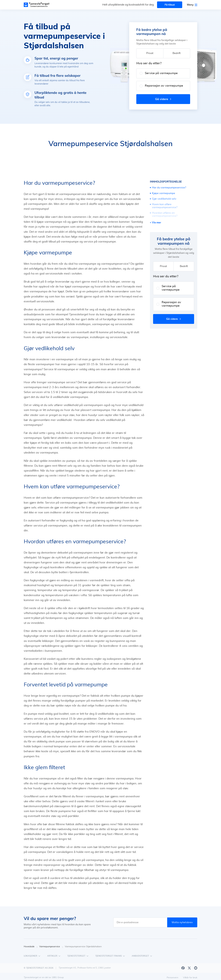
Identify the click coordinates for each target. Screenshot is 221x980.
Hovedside (31, 947)
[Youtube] (196, 968)
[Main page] (38, 5)
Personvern (172, 978)
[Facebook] (183, 968)
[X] (189, 968)
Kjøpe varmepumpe (164, 193)
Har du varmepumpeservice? (169, 188)
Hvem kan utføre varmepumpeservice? (165, 206)
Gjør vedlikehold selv (164, 199)
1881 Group (58, 977)
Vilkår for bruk (190, 978)
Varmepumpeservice (51, 947)
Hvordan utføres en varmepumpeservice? (165, 214)
